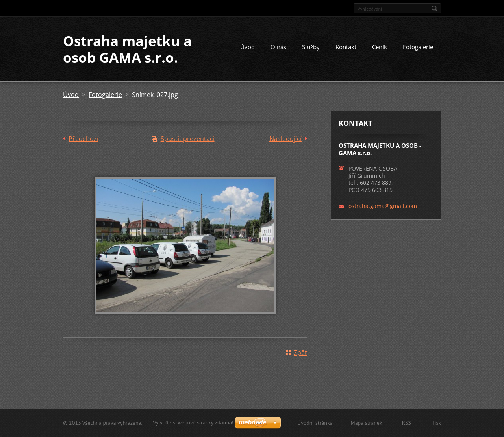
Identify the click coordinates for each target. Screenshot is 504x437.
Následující (285, 139)
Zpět (300, 353)
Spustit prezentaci (188, 139)
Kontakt (346, 47)
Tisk (436, 423)
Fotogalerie (418, 47)
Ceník (380, 47)
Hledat (434, 8)
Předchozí (83, 139)
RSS (407, 423)
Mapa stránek (367, 423)
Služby (311, 47)
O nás (278, 47)
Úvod (247, 47)
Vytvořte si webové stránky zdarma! (193, 423)
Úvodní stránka (315, 423)
